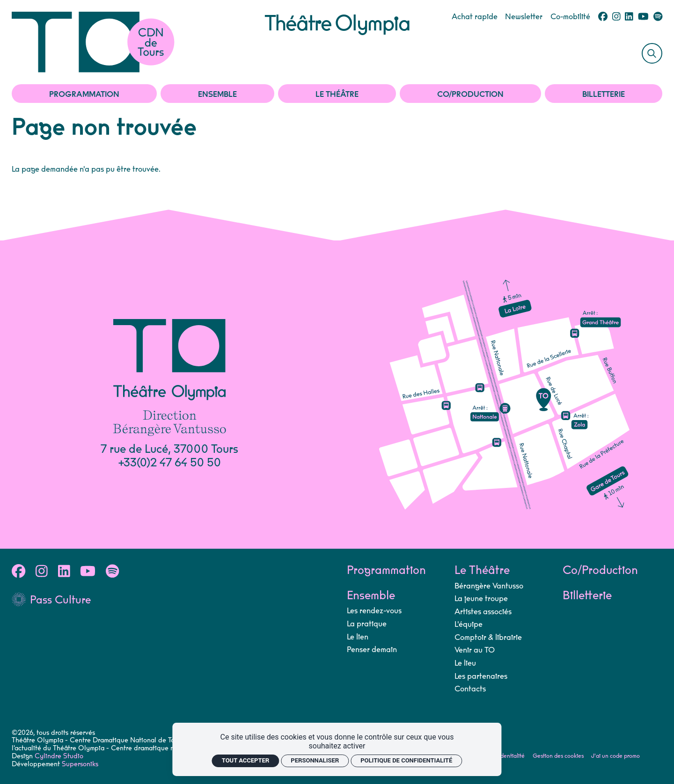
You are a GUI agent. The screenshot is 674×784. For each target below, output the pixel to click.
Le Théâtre (337, 94)
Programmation (84, 94)
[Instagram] (616, 17)
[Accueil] (138, 42)
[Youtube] (643, 17)
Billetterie (604, 94)
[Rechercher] (652, 53)
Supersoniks (80, 764)
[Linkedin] (629, 17)
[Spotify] (658, 17)
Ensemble (217, 94)
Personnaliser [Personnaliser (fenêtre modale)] (315, 760)
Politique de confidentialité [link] (406, 760)
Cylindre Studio (59, 756)
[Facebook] (603, 17)
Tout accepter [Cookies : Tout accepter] (246, 760)
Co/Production (470, 94)
